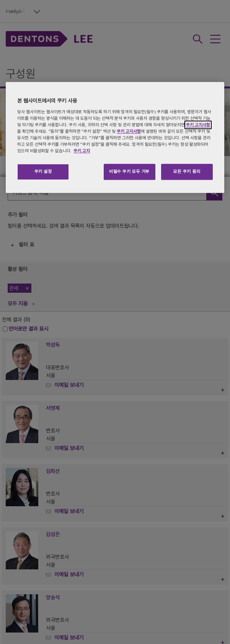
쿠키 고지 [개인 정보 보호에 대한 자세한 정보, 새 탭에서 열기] (82, 151)
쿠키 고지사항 (198, 125)
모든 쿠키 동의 (187, 172)
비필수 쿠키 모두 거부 (129, 172)
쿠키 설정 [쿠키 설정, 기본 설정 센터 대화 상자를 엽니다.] (43, 172)
